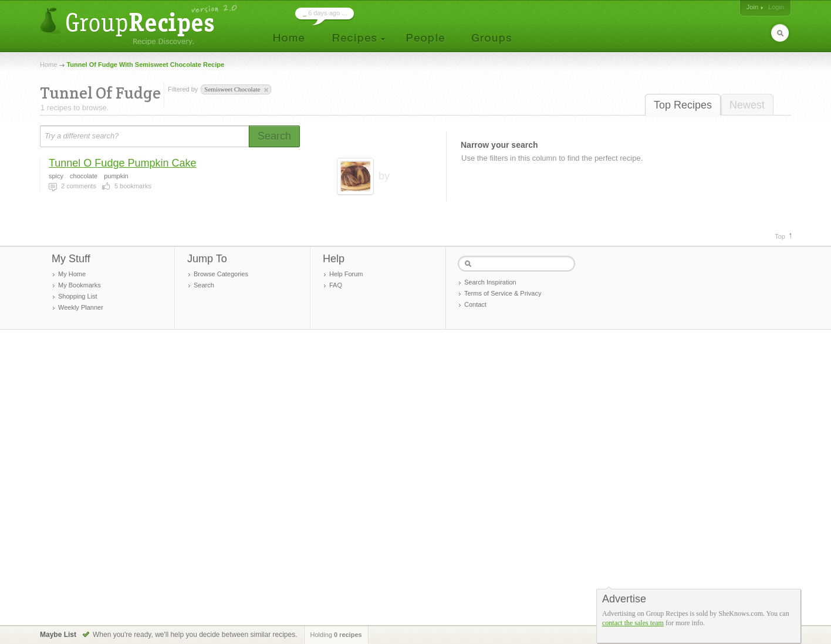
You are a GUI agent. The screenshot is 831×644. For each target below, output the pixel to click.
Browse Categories (221, 274)
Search (204, 285)
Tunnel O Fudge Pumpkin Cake (122, 163)
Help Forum (346, 274)
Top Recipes (683, 105)
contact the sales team (633, 623)
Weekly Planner (81, 307)
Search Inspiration (490, 282)
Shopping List (78, 296)
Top (780, 236)
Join (752, 7)
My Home (72, 274)
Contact (475, 304)
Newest (747, 105)
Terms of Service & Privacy (503, 293)
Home (48, 65)
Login (776, 7)
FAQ (336, 285)
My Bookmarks (80, 285)
